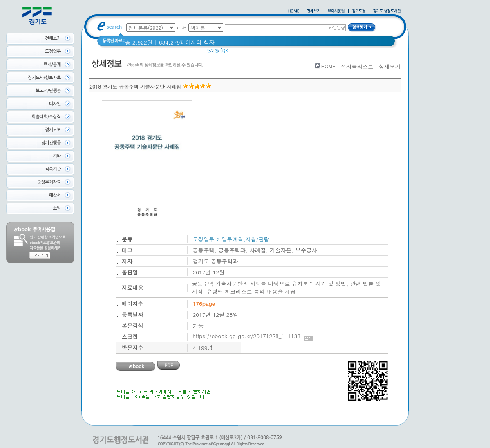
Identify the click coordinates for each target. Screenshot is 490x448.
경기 (238, 53)
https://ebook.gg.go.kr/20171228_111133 (253, 336)
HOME (328, 66)
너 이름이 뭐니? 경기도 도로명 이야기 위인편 (306, 53)
